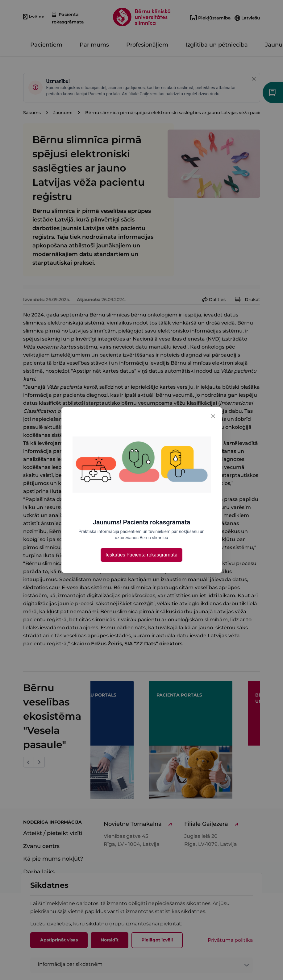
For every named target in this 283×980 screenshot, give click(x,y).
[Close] (213, 416)
